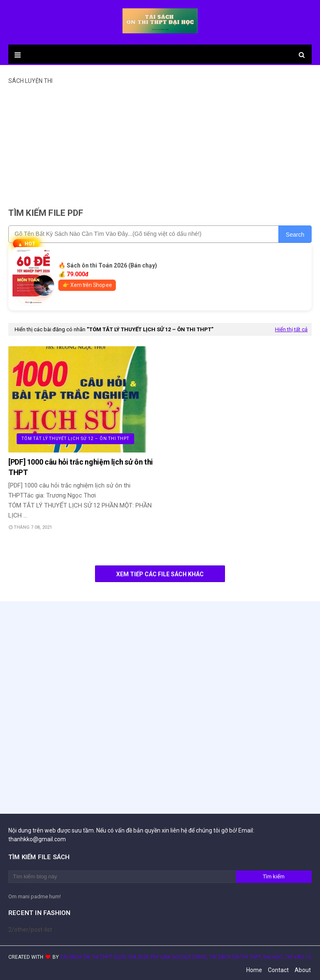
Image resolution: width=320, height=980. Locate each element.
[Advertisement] (160, 142)
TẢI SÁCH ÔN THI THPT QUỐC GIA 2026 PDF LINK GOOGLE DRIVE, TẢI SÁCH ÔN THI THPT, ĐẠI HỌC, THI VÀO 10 (186, 957)
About (303, 970)
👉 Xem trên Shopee (87, 285)
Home (254, 970)
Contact (278, 970)
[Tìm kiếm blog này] (122, 877)
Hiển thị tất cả (291, 329)
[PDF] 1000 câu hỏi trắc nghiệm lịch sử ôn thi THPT (81, 467)
